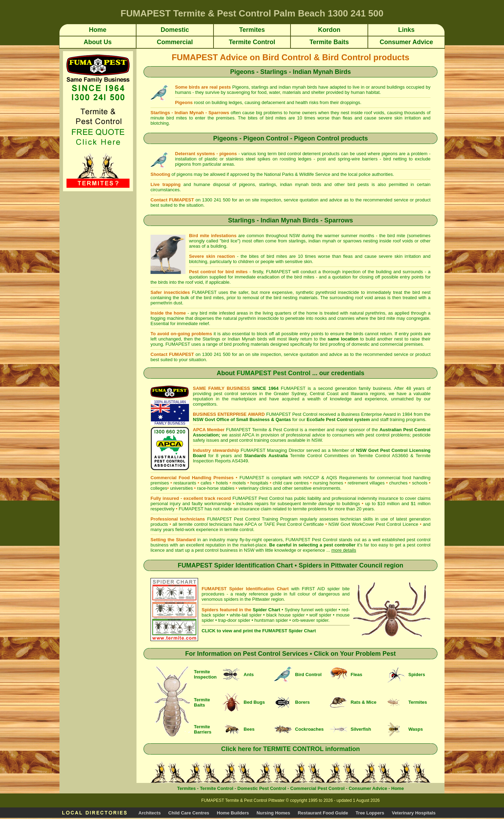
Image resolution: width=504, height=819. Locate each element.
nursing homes (328, 483)
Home (398, 788)
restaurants (185, 483)
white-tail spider (246, 615)
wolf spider (320, 615)
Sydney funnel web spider (311, 610)
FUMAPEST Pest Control (274, 373)
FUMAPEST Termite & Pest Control (262, 430)
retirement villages (366, 483)
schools (420, 483)
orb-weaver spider (310, 620)
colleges (159, 488)
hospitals (259, 483)
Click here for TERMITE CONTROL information (291, 749)
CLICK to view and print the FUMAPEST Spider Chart (259, 631)
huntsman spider (271, 620)
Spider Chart (266, 610)
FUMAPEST (191, 509)
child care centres (291, 483)
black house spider (286, 615)
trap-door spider (234, 620)
